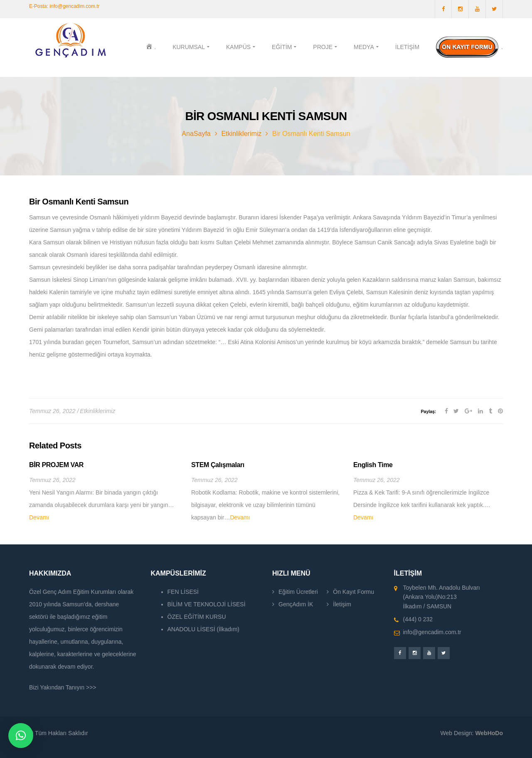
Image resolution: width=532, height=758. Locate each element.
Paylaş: (429, 411)
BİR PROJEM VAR (56, 465)
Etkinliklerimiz (241, 134)
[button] (21, 736)
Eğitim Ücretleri (298, 592)
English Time (373, 465)
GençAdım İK (296, 604)
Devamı (39, 517)
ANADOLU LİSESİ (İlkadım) (204, 629)
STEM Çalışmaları (218, 465)
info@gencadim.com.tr (432, 632)
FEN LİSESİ (183, 592)
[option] (104, 492)
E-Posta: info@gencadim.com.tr (64, 6)
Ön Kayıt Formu (353, 592)
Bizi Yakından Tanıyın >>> (63, 687)
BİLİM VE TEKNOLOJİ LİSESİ (207, 604)
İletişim (342, 604)
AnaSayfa (196, 134)
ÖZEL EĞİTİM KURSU (197, 617)
